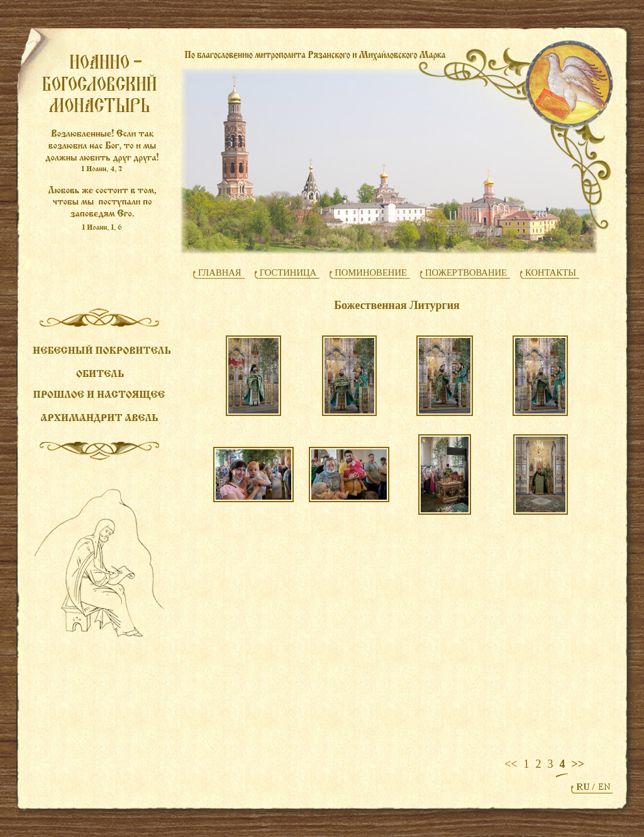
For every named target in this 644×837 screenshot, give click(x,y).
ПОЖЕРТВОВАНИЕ (466, 272)
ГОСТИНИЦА (288, 272)
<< (511, 764)
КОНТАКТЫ (551, 272)
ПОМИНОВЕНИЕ (371, 272)
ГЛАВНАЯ (220, 272)
